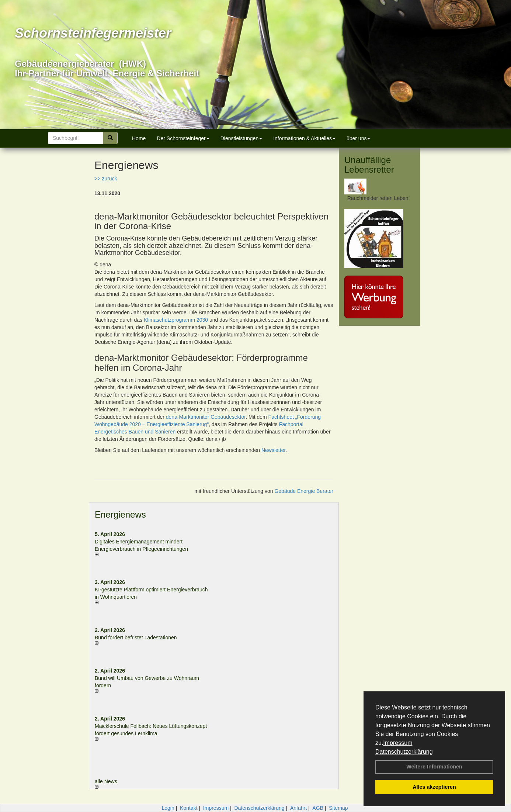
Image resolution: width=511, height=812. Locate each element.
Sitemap (338, 808)
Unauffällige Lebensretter (369, 165)
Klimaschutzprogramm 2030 (176, 320)
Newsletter (273, 450)
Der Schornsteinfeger (183, 138)
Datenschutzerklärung (404, 752)
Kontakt (189, 808)
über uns (358, 138)
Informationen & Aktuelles (304, 138)
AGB (318, 808)
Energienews (120, 514)
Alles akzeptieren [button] (434, 787)
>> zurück (106, 179)
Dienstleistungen (241, 138)
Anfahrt (298, 808)
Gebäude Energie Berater (304, 491)
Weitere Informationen (434, 767)
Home (139, 138)
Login (168, 808)
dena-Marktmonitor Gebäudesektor (206, 417)
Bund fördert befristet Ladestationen (136, 637)
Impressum (398, 743)
